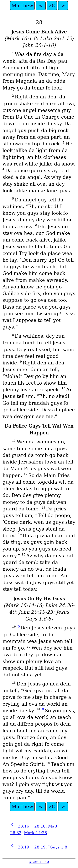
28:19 (24, 847)
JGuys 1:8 (58, 847)
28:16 (24, 826)
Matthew (22, 6)
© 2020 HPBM (39, 862)
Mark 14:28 (35, 833)
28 (52, 6)
